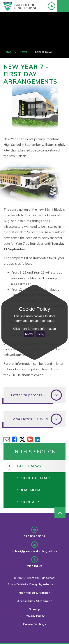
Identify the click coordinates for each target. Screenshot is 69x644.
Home (7, 52)
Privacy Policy (35, 616)
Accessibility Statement (35, 601)
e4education (52, 584)
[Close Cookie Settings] (34, 291)
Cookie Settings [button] (35, 624)
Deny (41, 334)
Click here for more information (34, 329)
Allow (29, 334)
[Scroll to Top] (60, 513)
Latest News (44, 52)
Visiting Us (35, 566)
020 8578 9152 (35, 536)
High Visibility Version (35, 593)
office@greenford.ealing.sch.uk (34, 551)
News (23, 52)
